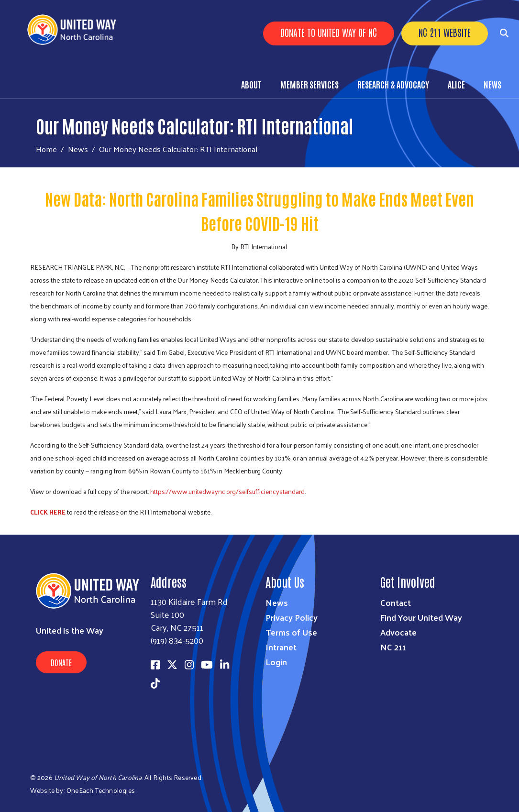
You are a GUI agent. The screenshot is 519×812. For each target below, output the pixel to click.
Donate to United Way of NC (329, 32)
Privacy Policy (292, 617)
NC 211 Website (445, 32)
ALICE (456, 84)
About (251, 84)
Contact (396, 602)
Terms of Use (291, 632)
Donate (61, 662)
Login (276, 662)
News (492, 84)
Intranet (281, 647)
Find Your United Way (421, 617)
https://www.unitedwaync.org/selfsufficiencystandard (227, 491)
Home (46, 149)
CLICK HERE (48, 512)
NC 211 (393, 647)
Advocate (398, 632)
